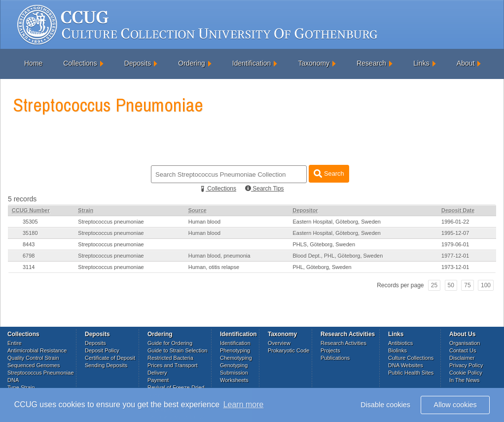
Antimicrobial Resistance (37, 350)
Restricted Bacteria (170, 358)
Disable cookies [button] (385, 405)
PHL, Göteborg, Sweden (322, 267)
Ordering (191, 63)
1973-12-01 (455, 267)
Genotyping (234, 365)
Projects (330, 350)
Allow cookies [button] (455, 405)
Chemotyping (236, 358)
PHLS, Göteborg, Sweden (324, 244)
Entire (15, 343)
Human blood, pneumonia (219, 256)
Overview (279, 343)
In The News (465, 380)
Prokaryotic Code (288, 350)
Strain (86, 210)
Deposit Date (458, 210)
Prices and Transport (173, 365)
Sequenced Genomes (34, 365)
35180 (30, 233)
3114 (29, 267)
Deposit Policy (102, 350)
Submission (234, 373)
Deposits (138, 63)
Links (421, 63)
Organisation (465, 343)
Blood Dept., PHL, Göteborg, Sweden (338, 256)
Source (198, 210)
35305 (30, 222)
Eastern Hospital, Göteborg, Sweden (337, 222)
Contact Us (463, 350)
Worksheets (234, 380)
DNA (13, 380)
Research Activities (343, 343)
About (466, 63)
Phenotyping (235, 350)
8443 (29, 244)
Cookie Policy (466, 373)
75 (467, 285)
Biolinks (397, 350)
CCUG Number (31, 210)
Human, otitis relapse (214, 267)
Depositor (305, 210)
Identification (252, 63)
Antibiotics (400, 343)
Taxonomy (314, 63)
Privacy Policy (466, 365)
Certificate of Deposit (110, 358)
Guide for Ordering (170, 343)
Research (371, 63)
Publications (335, 358)
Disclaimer (462, 358)
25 (434, 285)
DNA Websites (406, 365)
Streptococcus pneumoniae (111, 222)
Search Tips (265, 189)
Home (33, 63)
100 (486, 285)
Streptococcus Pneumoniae (41, 373)
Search (329, 173)
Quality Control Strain (33, 358)
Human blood (204, 222)
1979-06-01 (455, 244)
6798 (29, 256)
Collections (80, 63)
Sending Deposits (106, 365)
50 (451, 285)
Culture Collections (411, 358)
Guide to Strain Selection (178, 350)
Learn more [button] (244, 404)
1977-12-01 (455, 256)
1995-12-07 (455, 233)
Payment (158, 380)
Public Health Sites (411, 373)
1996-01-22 (455, 222)
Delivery (157, 373)
